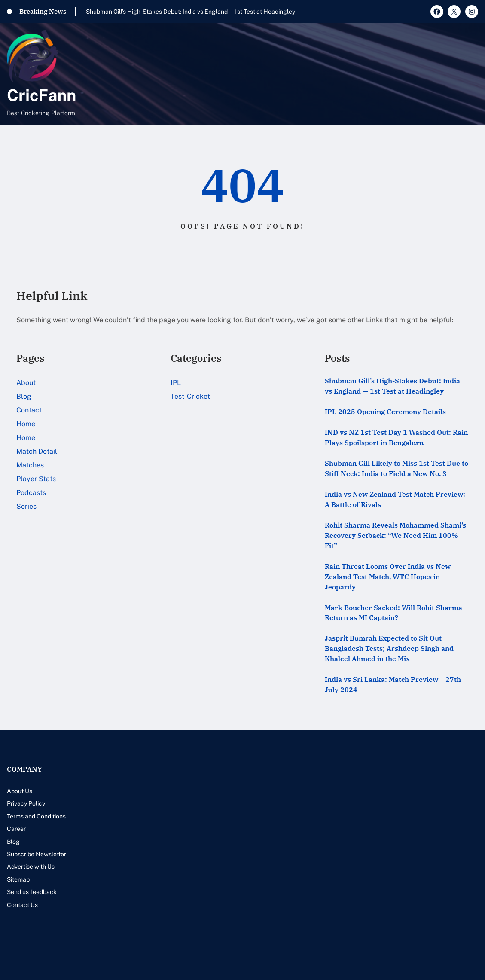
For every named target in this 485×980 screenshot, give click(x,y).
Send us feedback (32, 892)
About (26, 383)
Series (26, 506)
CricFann (41, 95)
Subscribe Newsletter (37, 854)
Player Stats (36, 479)
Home (26, 424)
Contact (29, 410)
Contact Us (22, 905)
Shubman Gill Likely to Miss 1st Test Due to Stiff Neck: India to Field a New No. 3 (397, 468)
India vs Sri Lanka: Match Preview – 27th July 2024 (393, 684)
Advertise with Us (31, 867)
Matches (30, 465)
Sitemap (18, 879)
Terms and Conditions (36, 816)
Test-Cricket (190, 396)
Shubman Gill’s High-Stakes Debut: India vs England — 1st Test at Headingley (191, 12)
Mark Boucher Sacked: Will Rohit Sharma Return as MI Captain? (393, 613)
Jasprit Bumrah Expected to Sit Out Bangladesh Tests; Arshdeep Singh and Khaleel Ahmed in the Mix (389, 648)
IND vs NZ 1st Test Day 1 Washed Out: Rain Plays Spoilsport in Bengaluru (396, 437)
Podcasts (31, 493)
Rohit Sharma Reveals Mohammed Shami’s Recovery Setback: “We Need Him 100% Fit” (395, 535)
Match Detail (37, 451)
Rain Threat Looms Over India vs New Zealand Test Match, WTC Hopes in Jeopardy (388, 577)
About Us (20, 791)
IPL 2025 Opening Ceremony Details (385, 412)
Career (16, 829)
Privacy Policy (26, 803)
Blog (24, 396)
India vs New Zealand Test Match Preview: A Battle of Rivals (395, 499)
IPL (176, 383)
